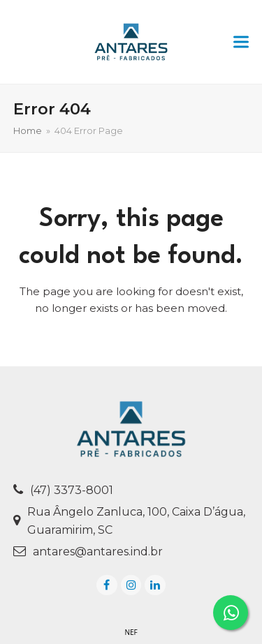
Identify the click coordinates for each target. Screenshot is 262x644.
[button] (241, 42)
